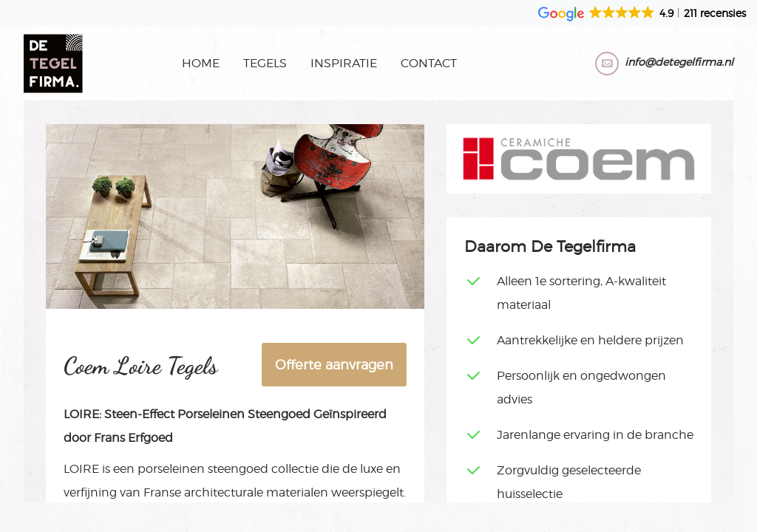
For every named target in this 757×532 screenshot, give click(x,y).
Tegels (265, 63)
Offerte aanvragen (334, 365)
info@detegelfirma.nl (679, 62)
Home (201, 63)
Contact (429, 63)
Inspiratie (344, 63)
